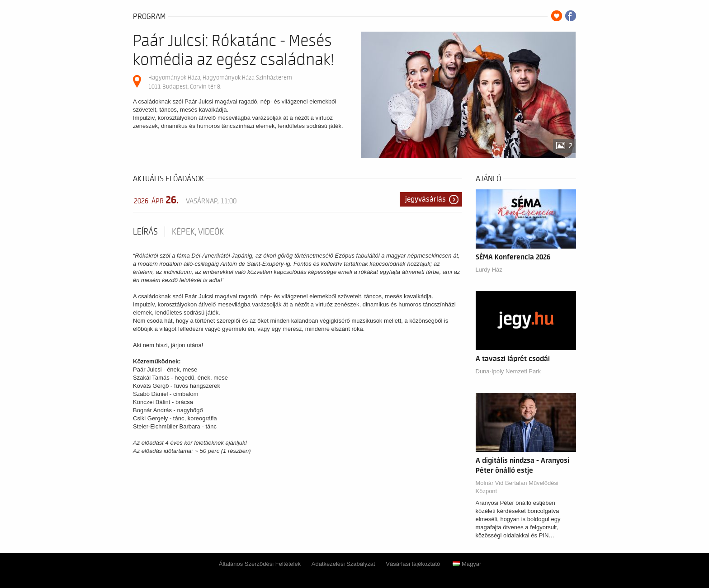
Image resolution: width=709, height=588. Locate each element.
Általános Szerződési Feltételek (260, 564)
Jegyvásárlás (425, 199)
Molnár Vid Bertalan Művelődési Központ (517, 487)
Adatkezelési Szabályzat (343, 564)
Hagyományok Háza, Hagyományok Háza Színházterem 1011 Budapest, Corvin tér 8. (220, 82)
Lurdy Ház (489, 270)
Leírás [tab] (145, 232)
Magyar (467, 564)
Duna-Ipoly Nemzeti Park (508, 371)
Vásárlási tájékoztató (413, 564)
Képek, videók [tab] (198, 232)
